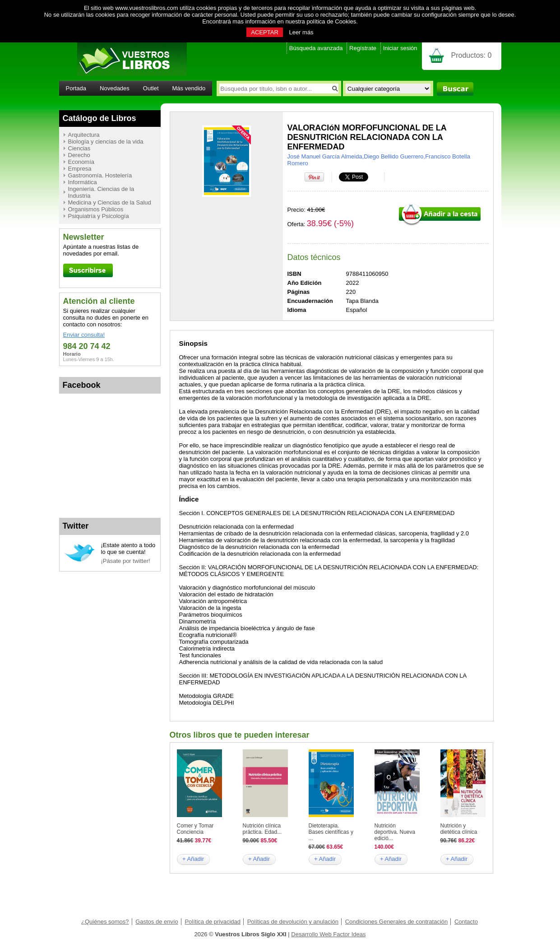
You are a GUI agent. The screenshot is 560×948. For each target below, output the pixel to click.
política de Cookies (331, 21)
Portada (76, 88)
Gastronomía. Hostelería (100, 175)
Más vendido (189, 88)
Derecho (79, 155)
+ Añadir (193, 859)
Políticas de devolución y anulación (293, 922)
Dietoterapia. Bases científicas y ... (331, 832)
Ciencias (79, 148)
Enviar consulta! (84, 335)
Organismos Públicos (96, 209)
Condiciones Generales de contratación (397, 922)
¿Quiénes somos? (105, 922)
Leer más (301, 32)
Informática (83, 182)
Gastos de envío (157, 922)
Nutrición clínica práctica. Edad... (262, 829)
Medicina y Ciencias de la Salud (110, 202)
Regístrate (363, 48)
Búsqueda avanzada (316, 48)
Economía (81, 162)
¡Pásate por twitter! (126, 561)
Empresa (80, 169)
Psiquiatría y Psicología (99, 216)
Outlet (151, 88)
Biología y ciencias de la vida (106, 142)
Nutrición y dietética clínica (459, 829)
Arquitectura (84, 135)
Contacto (466, 922)
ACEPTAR (264, 32)
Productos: (472, 55)
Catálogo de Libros (100, 118)
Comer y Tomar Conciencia (195, 829)
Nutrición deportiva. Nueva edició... (395, 832)
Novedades (115, 88)
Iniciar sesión (400, 48)
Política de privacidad (213, 922)
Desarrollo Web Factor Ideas (328, 934)
